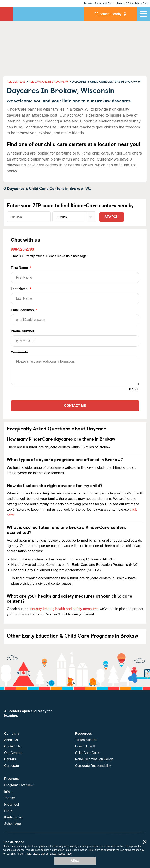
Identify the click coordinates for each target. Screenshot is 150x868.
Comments (19, 352)
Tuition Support (86, 740)
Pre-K (8, 811)
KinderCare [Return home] (7, 14)
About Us (11, 740)
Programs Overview (19, 785)
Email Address (75, 317)
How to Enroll (85, 746)
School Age (13, 824)
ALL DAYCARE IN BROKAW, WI (49, 82)
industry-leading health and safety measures (64, 609)
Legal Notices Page (61, 854)
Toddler (10, 798)
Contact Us (12, 746)
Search (112, 217)
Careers (10, 759)
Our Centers (13, 753)
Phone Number (75, 338)
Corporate (11, 766)
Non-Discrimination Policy (94, 759)
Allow (75, 861)
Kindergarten (14, 817)
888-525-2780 (22, 249)
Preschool (11, 804)
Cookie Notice (80, 850)
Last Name (75, 296)
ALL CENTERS (16, 82)
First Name (75, 275)
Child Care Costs (88, 753)
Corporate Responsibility (93, 766)
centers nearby (108, 14)
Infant (8, 792)
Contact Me (75, 406)
